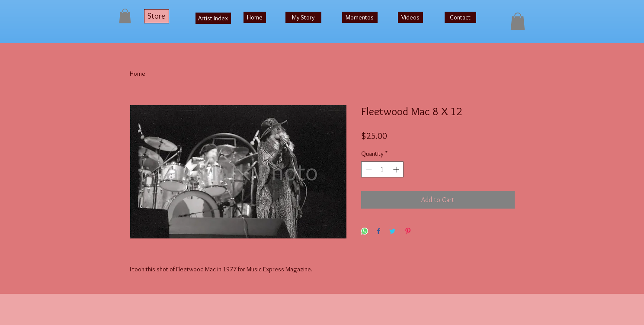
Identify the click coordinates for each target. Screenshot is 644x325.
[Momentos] (360, 17)
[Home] (255, 17)
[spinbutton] (382, 169)
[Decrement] (368, 169)
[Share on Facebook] (378, 232)
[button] (125, 16)
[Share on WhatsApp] (365, 232)
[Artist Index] (213, 18)
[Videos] (410, 17)
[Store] (157, 16)
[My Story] (303, 17)
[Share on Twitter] (392, 232)
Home (138, 74)
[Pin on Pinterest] (408, 232)
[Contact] (460, 17)
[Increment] (397, 169)
